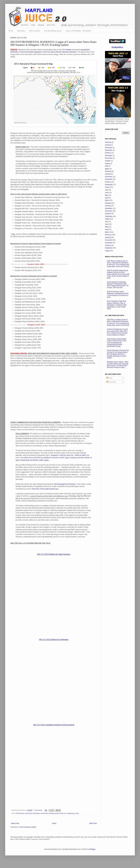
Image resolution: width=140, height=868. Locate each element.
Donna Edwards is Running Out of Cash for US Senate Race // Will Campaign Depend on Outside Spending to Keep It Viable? (118, 354)
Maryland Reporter (69, 52)
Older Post (93, 823)
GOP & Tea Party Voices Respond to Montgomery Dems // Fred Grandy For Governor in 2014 (118, 294)
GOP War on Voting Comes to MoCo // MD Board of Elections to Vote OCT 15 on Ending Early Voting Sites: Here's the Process (118, 264)
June (107, 192)
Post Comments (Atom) (28, 827)
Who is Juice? (35, 31)
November (109, 150)
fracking (52, 813)
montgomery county (73, 813)
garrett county (59, 813)
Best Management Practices (65, 484)
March (107, 169)
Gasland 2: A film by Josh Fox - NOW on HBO (68, 455)
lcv (65, 813)
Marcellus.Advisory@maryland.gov (45, 489)
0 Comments (38, 810)
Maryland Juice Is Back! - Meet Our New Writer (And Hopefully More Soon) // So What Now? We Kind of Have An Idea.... (118, 365)
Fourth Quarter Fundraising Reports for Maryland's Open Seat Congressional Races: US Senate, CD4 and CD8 (118, 285)
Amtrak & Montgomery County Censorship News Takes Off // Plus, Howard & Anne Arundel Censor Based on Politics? (117, 332)
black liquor (36, 813)
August (107, 163)
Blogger (93, 849)
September (109, 185)
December (109, 148)
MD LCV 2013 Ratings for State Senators (54, 554)
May (106, 195)
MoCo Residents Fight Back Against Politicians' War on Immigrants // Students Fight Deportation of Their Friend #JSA (117, 305)
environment (45, 813)
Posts (109, 378)
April (107, 166)
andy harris (29, 813)
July (106, 190)
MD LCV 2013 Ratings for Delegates (54, 639)
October (108, 153)
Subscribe (21, 31)
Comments (111, 382)
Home (11, 31)
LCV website (66, 50)
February (108, 142)
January (108, 145)
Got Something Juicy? (53, 31)
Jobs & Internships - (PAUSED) (78, 31)
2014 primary (20, 813)
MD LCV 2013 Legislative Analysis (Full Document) (54, 725)
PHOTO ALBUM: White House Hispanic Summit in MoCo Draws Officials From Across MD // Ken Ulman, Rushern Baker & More (118, 274)
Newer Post (15, 823)
